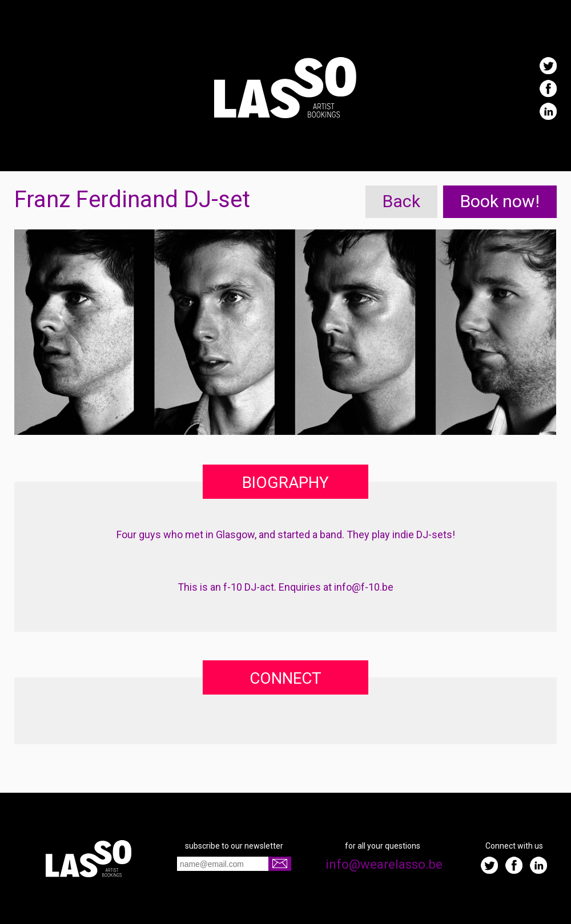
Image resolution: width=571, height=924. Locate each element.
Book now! (500, 201)
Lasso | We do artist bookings (285, 88)
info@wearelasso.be (383, 864)
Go (280, 864)
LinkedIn (548, 111)
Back (401, 201)
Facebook (548, 88)
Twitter (548, 66)
